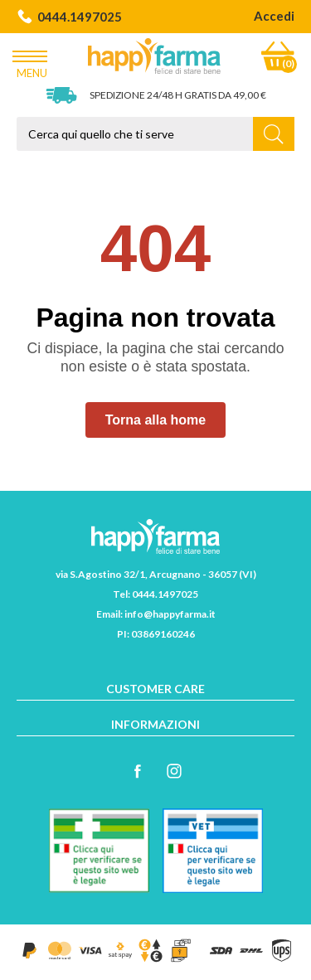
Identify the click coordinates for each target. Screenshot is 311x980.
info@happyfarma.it (170, 614)
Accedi (274, 16)
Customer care (155, 689)
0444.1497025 (69, 17)
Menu (32, 61)
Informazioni (155, 724)
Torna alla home (156, 420)
